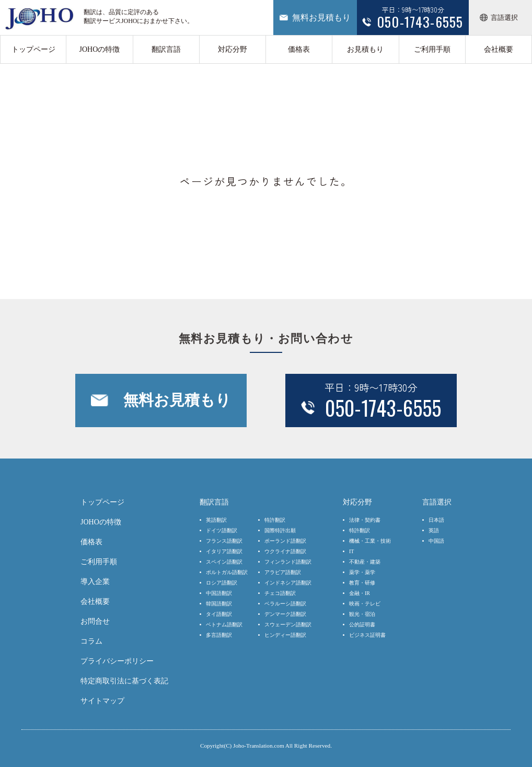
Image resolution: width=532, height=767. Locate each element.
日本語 (436, 520)
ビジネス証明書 (367, 635)
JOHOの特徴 (99, 49)
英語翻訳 (216, 520)
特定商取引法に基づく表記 (124, 681)
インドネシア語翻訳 (288, 583)
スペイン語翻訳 (224, 562)
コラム (91, 641)
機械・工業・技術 (370, 541)
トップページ (33, 49)
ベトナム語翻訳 (224, 625)
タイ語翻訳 (219, 614)
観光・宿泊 (362, 614)
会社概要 (499, 49)
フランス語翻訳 (224, 541)
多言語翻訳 (219, 635)
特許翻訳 (275, 520)
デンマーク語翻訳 (285, 614)
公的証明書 (362, 625)
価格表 (299, 49)
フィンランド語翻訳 (288, 562)
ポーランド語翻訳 (285, 541)
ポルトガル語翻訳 (227, 572)
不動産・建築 (365, 562)
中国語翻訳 (219, 593)
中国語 (436, 541)
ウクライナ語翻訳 (285, 551)
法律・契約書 (365, 520)
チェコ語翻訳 (280, 593)
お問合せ (95, 621)
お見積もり (365, 49)
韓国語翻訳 (219, 604)
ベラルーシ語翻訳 (285, 604)
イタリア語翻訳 (224, 551)
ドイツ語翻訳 (222, 530)
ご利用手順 (432, 49)
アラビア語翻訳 (283, 572)
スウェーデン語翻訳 (288, 625)
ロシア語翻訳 (222, 583)
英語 (434, 530)
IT (351, 551)
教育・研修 (362, 583)
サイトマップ (102, 701)
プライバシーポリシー (117, 661)
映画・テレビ (365, 604)
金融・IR (360, 593)
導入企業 (95, 582)
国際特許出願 (280, 530)
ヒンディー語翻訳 (285, 635)
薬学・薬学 (362, 572)
